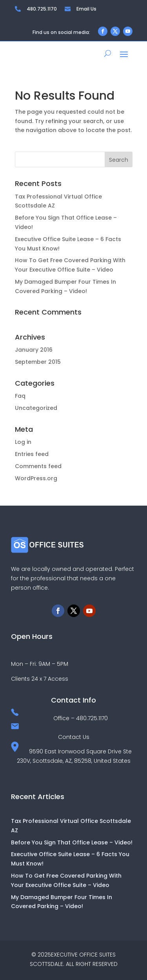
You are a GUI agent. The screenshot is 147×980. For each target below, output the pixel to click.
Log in (23, 442)
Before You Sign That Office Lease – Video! (72, 842)
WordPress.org (36, 478)
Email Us (86, 9)
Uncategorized (36, 408)
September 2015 (38, 362)
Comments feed (38, 466)
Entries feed (32, 454)
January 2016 (34, 350)
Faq (20, 396)
